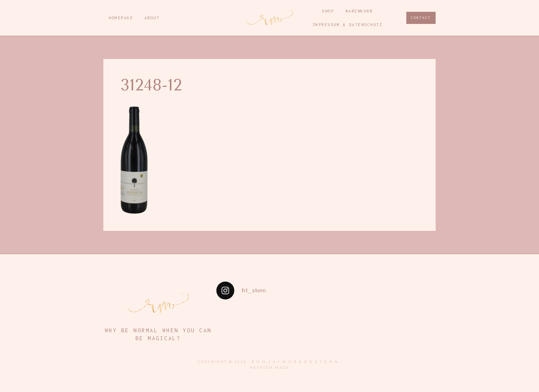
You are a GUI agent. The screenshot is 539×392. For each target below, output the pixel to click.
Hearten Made (269, 368)
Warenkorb (359, 11)
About (152, 18)
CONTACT (421, 18)
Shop (328, 11)
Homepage (121, 18)
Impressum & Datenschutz (348, 24)
